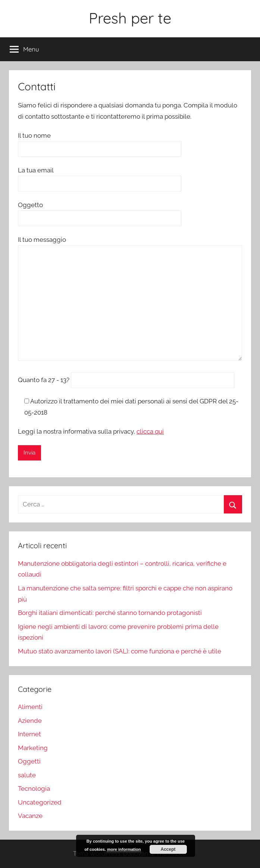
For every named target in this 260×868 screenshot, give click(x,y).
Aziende (30, 721)
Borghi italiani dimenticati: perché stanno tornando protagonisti (110, 613)
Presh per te (130, 18)
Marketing (33, 748)
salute (27, 775)
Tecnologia (34, 789)
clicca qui (150, 431)
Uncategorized (40, 802)
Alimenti (30, 707)
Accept (168, 849)
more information (124, 849)
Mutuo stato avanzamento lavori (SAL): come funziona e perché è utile (120, 651)
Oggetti (29, 761)
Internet (29, 734)
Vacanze (30, 816)
